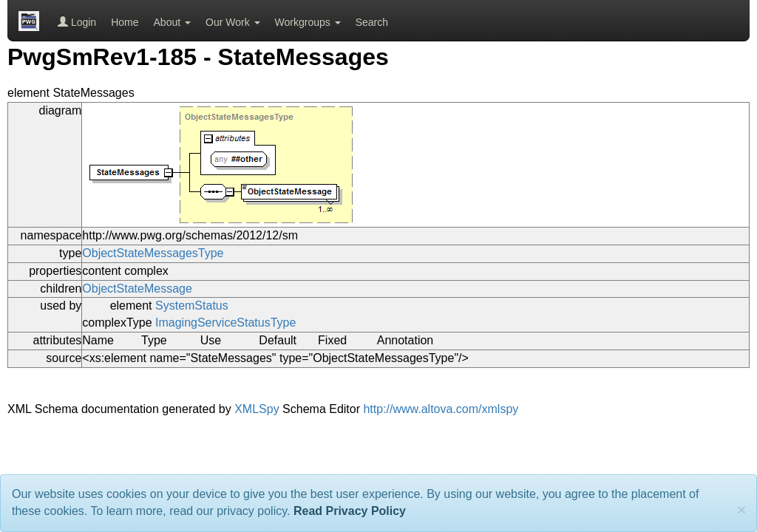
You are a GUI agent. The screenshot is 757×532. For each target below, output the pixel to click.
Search (372, 22)
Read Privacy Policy (350, 511)
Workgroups (308, 22)
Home (125, 22)
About (172, 22)
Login (77, 22)
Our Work (233, 22)
